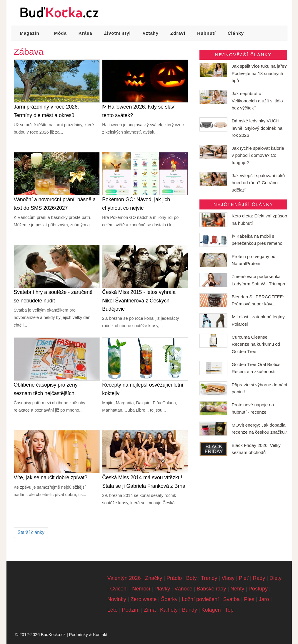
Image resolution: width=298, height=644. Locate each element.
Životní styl (118, 33)
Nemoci (141, 589)
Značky (154, 578)
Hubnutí (207, 33)
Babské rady (211, 589)
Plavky (162, 589)
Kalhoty (169, 610)
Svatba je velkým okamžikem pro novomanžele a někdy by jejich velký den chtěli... (52, 318)
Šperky (169, 599)
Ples (249, 599)
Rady (259, 578)
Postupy (258, 589)
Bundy (190, 610)
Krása (85, 33)
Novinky (117, 599)
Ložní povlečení (200, 599)
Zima (150, 610)
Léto (113, 610)
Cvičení (119, 589)
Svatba (232, 599)
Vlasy (228, 578)
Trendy (209, 578)
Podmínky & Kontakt (88, 635)
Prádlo (174, 578)
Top (229, 610)
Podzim (131, 610)
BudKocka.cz (53, 635)
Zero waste (144, 599)
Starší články (31, 532)
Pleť (244, 578)
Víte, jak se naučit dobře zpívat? (51, 477)
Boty (192, 578)
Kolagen (211, 610)
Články (236, 33)
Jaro (264, 599)
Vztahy (151, 33)
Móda (60, 33)
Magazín (30, 33)
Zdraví (178, 33)
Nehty (237, 589)
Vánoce (183, 589)
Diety (275, 578)
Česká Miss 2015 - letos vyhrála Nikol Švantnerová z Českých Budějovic (139, 300)
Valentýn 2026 (124, 578)
